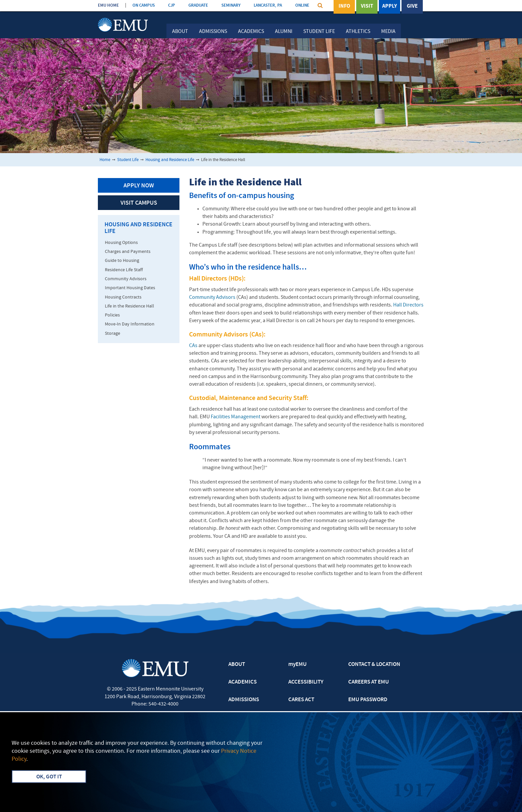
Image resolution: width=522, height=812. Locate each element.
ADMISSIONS (244, 700)
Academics (251, 32)
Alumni (284, 32)
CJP (172, 5)
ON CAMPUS (144, 5)
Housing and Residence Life (170, 160)
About (180, 32)
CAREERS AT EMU (369, 682)
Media (388, 32)
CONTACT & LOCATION (374, 665)
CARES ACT (301, 700)
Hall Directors (408, 305)
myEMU (297, 665)
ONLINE (302, 5)
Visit (367, 6)
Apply (390, 6)
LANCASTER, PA (268, 5)
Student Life (319, 32)
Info (344, 6)
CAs (193, 346)
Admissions (213, 32)
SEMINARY (231, 5)
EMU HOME (108, 5)
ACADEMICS (243, 682)
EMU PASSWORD (368, 700)
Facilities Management (236, 417)
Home (105, 160)
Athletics (358, 32)
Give (412, 6)
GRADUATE (198, 5)
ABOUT (237, 665)
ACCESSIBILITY (306, 682)
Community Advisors (212, 298)
